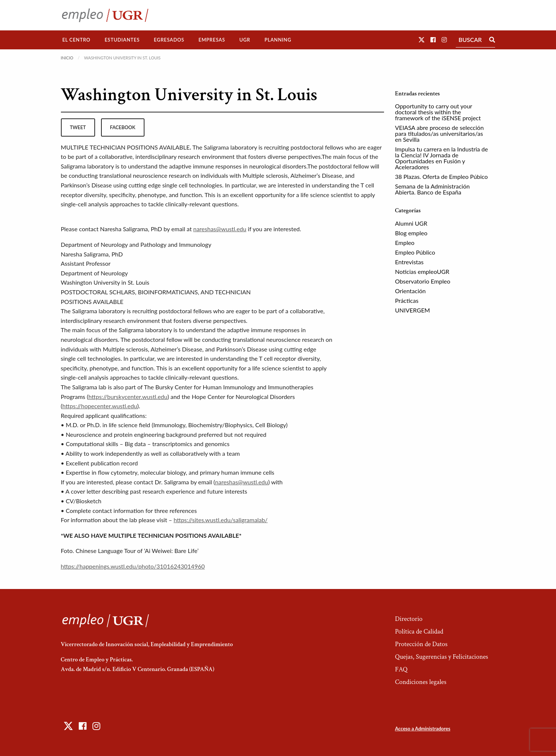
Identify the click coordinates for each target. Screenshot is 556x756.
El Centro (77, 40)
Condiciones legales (420, 682)
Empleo (405, 243)
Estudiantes (122, 40)
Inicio (67, 58)
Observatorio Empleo (423, 281)
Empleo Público (415, 252)
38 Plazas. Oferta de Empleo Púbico (442, 176)
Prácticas (407, 300)
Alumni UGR (411, 223)
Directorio (409, 619)
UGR (245, 40)
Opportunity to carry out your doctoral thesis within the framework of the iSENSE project (438, 112)
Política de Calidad (419, 631)
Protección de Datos (421, 644)
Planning (278, 40)
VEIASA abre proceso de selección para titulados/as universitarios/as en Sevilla (440, 133)
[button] (422, 40)
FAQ (401, 669)
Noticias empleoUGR (422, 271)
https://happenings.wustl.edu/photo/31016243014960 (133, 566)
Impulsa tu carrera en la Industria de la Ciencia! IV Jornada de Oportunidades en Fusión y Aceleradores (442, 158)
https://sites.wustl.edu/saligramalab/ (220, 520)
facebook (123, 127)
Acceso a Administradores (422, 729)
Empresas (212, 40)
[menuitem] (77, 40)
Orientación (411, 291)
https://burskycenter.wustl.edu (128, 397)
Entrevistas (409, 262)
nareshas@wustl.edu (220, 229)
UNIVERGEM (413, 310)
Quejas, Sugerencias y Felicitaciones (441, 657)
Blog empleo (411, 233)
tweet (78, 127)
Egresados (169, 40)
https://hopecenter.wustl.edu (100, 406)
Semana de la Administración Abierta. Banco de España (433, 189)
